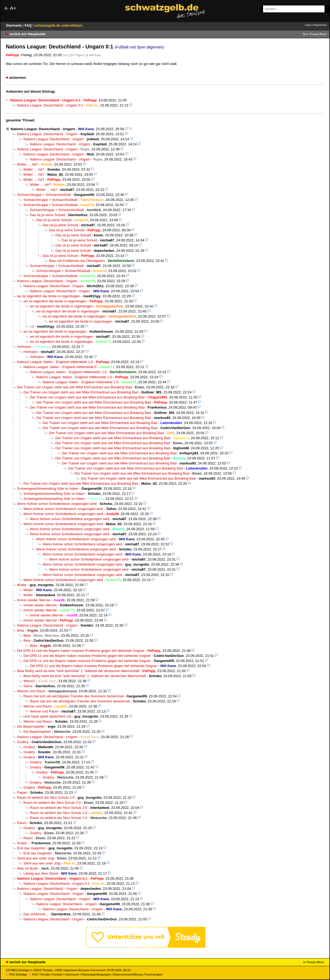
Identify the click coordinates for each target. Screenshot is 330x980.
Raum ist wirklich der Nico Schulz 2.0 (46, 798)
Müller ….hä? (27, 164)
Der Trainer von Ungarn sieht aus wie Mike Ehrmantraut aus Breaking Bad (74, 387)
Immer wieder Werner (34, 600)
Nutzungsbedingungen (96, 974)
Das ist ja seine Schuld (48, 215)
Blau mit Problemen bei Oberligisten (77, 261)
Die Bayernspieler (31, 726)
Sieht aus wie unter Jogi (36, 858)
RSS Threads (39, 974)
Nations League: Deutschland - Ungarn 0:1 (50, 105)
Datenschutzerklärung (128, 974)
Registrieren (320, 25)
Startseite (14, 25)
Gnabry (23, 742)
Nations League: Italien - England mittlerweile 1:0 (55, 362)
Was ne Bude (27, 868)
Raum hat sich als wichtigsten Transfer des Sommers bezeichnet (73, 696)
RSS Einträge (16, 974)
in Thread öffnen (316, 34)
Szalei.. (23, 843)
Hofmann (24, 347)
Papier (22, 792)
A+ (13, 8)
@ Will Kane (93, 55)
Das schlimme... (36, 914)
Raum (22, 823)
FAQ (29, 25)
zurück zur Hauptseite (27, 34)
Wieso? (29, 681)
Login (308, 25)
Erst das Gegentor (31, 848)
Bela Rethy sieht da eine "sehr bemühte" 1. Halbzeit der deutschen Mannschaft (78, 671)
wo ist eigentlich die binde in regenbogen (49, 296)
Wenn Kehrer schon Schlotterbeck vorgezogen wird (57, 504)
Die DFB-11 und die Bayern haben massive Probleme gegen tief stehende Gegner (81, 651)
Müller (22, 585)
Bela (20, 630)
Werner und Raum (31, 691)
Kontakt (57, 974)
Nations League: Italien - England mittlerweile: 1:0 (68, 372)
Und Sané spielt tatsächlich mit (47, 716)
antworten (18, 78)
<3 (32, 326)
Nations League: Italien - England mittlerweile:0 (60, 367)
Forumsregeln (153, 974)
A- (7, 8)
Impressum (72, 974)
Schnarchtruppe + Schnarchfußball (44, 195)
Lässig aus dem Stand (41, 873)
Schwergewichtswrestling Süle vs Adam (48, 489)
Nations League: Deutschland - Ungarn (43, 129)
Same (28, 686)
